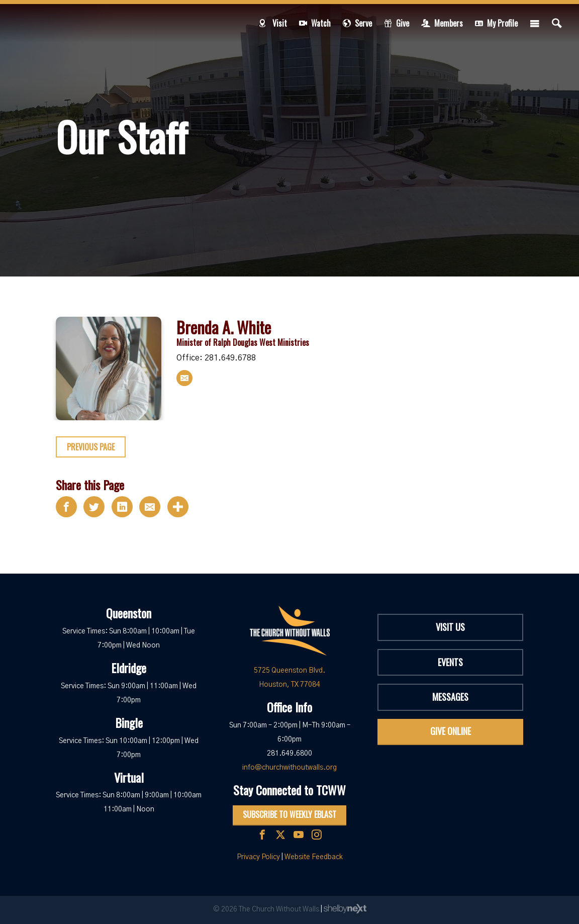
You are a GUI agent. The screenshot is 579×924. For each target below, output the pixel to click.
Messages (450, 697)
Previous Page (91, 447)
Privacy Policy (258, 857)
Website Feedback (314, 857)
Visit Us (450, 627)
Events (450, 662)
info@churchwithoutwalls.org (289, 768)
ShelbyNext (345, 909)
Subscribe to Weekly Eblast (289, 814)
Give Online (451, 731)
